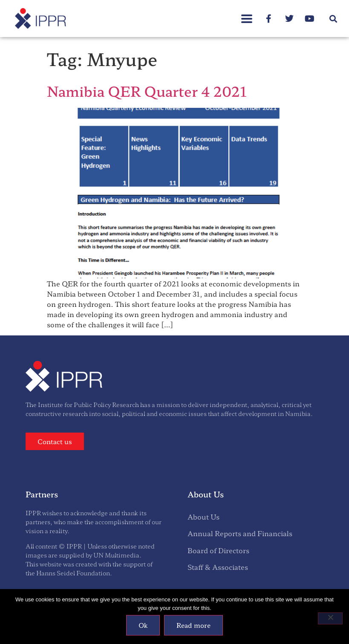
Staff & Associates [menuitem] (218, 567)
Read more (193, 625)
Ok (143, 625)
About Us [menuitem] (203, 517)
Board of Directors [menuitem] (218, 550)
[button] (333, 19)
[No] (330, 618)
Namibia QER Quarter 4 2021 (147, 91)
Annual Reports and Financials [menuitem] (240, 533)
